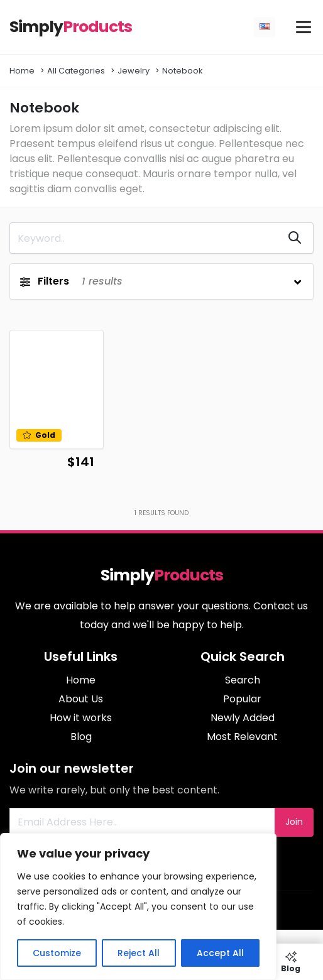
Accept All (220, 953)
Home (22, 71)
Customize (57, 953)
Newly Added (243, 718)
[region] (138, 906)
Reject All (139, 953)
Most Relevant (242, 737)
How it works (81, 718)
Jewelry (134, 71)
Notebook (182, 71)
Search (243, 680)
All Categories (76, 71)
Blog (81, 737)
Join (294, 822)
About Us (81, 699)
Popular (242, 699)
